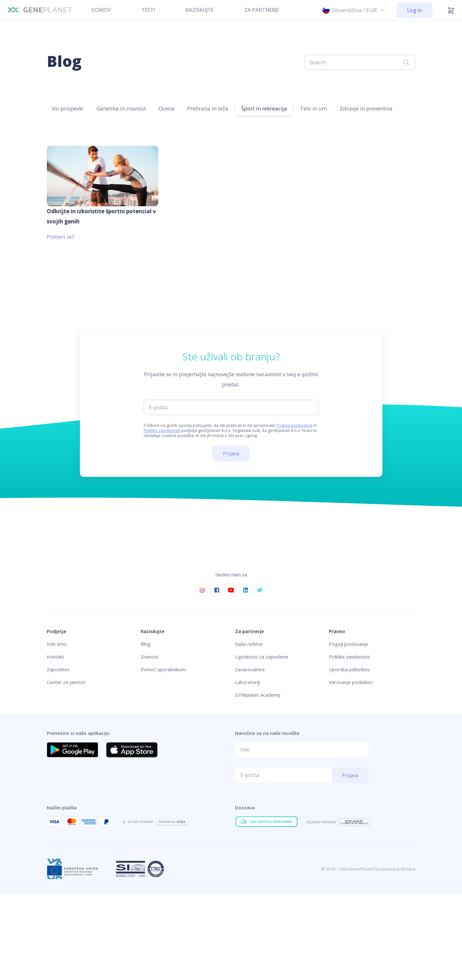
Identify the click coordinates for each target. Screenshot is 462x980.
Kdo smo (57, 644)
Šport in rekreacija (264, 108)
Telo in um (313, 108)
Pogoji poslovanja (348, 644)
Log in (415, 10)
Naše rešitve (249, 644)
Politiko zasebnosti (162, 430)
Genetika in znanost (121, 108)
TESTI (148, 10)
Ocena (167, 108)
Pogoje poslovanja (294, 425)
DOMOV (101, 10)
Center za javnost (66, 682)
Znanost (150, 657)
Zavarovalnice (250, 669)
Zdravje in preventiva (366, 108)
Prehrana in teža (208, 108)
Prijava (231, 454)
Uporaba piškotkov (349, 669)
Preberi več (61, 237)
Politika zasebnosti (349, 657)
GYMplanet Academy (258, 695)
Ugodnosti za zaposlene (262, 657)
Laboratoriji (248, 682)
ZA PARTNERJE (262, 10)
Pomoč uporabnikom (163, 669)
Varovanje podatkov (351, 682)
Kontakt (55, 657)
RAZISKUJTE (200, 10)
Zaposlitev (58, 669)
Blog (146, 644)
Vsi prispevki (68, 108)
